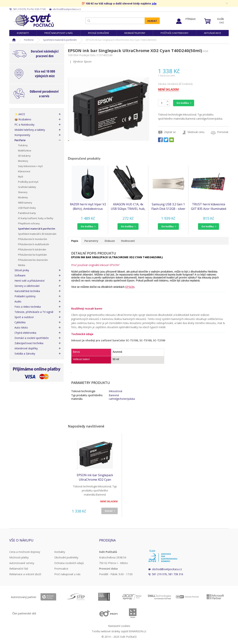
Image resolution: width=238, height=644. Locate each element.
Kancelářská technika (27, 291)
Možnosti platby (19, 557)
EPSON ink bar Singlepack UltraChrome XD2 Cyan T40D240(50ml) (95, 477)
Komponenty (22, 135)
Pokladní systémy (25, 296)
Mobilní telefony (135, 33)
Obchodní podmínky (66, 557)
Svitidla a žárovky (25, 354)
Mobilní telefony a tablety (30, 130)
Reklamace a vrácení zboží (25, 574)
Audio (18, 301)
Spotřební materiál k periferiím (60, 40)
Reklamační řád (19, 569)
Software (20, 275)
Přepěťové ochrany (29, 223)
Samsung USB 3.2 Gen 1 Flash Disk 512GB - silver (168, 206)
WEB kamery (25, 203)
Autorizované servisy (22, 563)
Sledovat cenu (196, 132)
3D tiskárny (24, 156)
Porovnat (223, 132)
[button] (88, 226)
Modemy (23, 197)
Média (22, 265)
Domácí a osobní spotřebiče (32, 338)
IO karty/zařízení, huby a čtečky (36, 218)
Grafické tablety (27, 187)
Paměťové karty (27, 213)
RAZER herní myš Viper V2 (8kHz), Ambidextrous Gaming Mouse (88, 207)
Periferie (29, 40)
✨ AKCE (20, 114)
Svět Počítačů (33, 20)
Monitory (23, 161)
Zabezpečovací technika (29, 343)
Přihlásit (190, 19)
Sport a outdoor (24, 317)
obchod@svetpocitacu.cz (167, 569)
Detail (109, 511)
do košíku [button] (87, 226)
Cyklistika (20, 322)
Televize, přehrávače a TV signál (34, 312)
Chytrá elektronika (25, 333)
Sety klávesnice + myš (30, 166)
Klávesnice (24, 171)
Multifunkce (25, 150)
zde (154, 3)
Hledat (152, 21)
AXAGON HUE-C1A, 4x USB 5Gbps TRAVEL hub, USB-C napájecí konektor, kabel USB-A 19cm (128, 207)
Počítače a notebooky (175, 33)
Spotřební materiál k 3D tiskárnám (37, 234)
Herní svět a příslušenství (29, 281)
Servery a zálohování (27, 286)
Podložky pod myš (28, 182)
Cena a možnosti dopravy (25, 552)
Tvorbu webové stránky (106, 631)
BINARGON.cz (138, 631)
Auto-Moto (21, 327)
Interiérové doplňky (26, 348)
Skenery (23, 192)
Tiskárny (23, 145)
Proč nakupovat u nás (59, 33)
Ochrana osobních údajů (69, 563)
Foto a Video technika (28, 307)
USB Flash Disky (27, 208)
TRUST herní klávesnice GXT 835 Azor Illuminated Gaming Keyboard (209, 207)
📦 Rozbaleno (23, 119)
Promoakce (61, 569)
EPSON (130, 287)
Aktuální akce (213, 33)
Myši (21, 177)
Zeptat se (170, 132)
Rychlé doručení (98, 33)
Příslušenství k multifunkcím (34, 244)
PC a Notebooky (24, 125)
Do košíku (183, 103)
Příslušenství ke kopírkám (32, 255)
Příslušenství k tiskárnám (32, 249)
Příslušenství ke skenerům (33, 260)
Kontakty (23, 33)
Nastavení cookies (119, 626)
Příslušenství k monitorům (33, 239)
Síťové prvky (22, 270)
